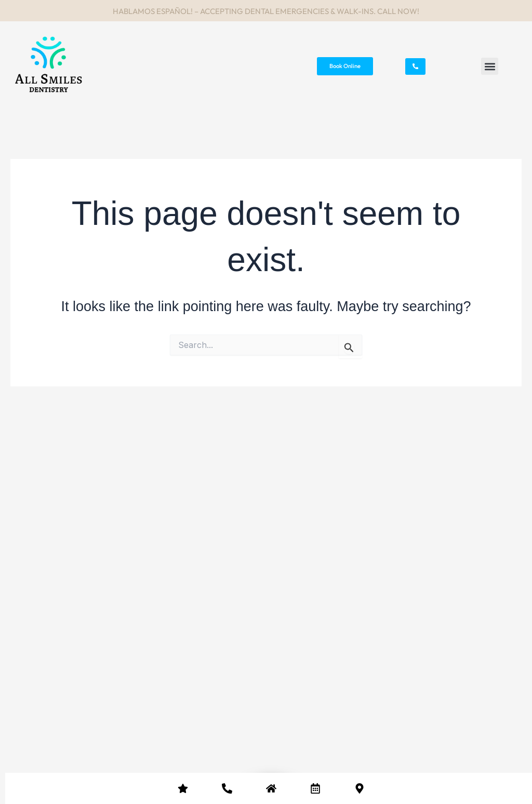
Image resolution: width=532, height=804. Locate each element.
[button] (490, 66)
